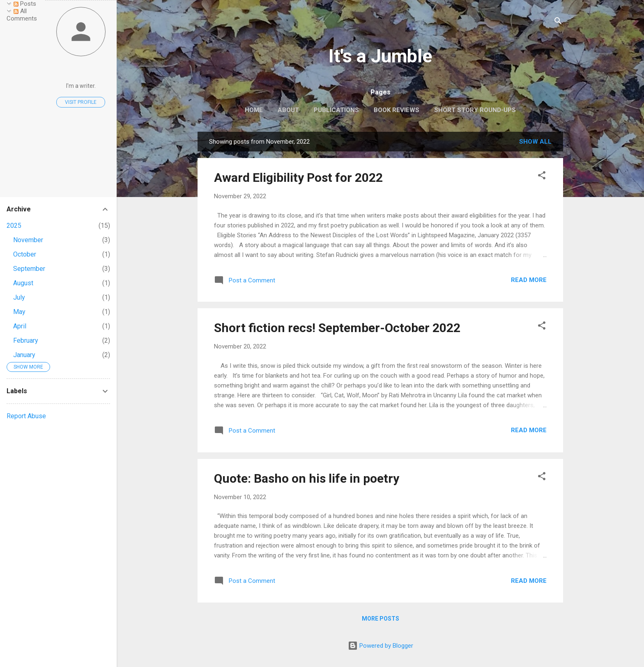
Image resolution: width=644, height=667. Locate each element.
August (23, 283)
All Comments (22, 15)
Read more (529, 280)
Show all (535, 142)
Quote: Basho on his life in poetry (307, 478)
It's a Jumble (380, 56)
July (19, 297)
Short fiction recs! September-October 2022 (337, 328)
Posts (25, 4)
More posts (381, 619)
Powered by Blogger (381, 646)
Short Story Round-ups (475, 110)
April (20, 326)
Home (254, 110)
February (26, 340)
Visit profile (81, 102)
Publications (336, 110)
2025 (14, 226)
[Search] (558, 22)
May (19, 312)
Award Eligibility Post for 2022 (298, 178)
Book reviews (397, 110)
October (25, 254)
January (24, 355)
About (288, 110)
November (28, 240)
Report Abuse (26, 416)
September (29, 269)
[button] (542, 177)
